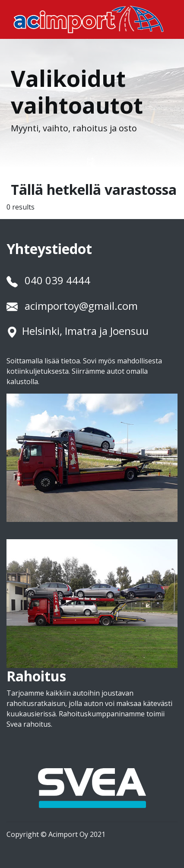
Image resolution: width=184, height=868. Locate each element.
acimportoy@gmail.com (81, 306)
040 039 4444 (57, 280)
